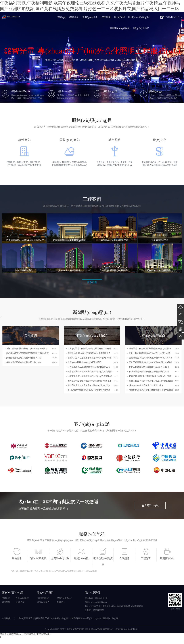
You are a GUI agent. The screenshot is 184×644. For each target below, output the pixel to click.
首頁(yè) (62, 17)
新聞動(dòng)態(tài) (120, 28)
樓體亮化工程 (43, 618)
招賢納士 (61, 602)
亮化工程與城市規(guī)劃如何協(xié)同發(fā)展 (149, 367)
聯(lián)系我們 (43, 602)
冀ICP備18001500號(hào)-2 (127, 629)
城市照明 (106, 17)
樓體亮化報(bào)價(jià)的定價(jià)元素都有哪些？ (89, 353)
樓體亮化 (74, 17)
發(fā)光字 (120, 17)
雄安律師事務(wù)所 (79, 618)
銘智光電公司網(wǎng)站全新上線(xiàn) (24, 362)
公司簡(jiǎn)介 (43, 598)
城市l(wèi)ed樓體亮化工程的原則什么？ (146, 385)
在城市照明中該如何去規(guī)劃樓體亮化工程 (149, 372)
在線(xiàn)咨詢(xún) (181, 307)
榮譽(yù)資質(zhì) (65, 598)
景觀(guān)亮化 (90, 17)
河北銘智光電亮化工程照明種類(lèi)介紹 (24, 358)
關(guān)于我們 (142, 28)
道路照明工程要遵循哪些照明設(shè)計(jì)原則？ (150, 348)
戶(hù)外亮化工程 (26, 618)
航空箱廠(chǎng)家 (59, 618)
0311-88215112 (181, 314)
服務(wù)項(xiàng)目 (139, 17)
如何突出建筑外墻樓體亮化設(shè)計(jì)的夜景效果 (90, 376)
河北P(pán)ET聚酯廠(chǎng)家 (104, 618)
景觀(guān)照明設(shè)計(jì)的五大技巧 (84, 362)
